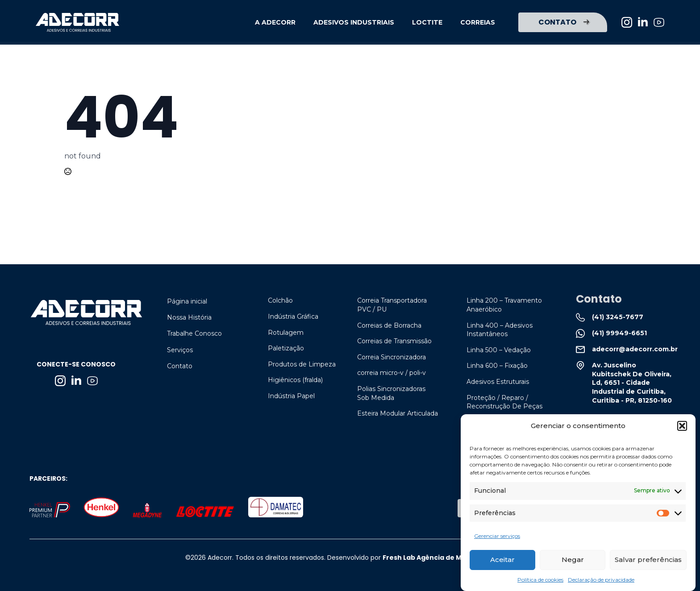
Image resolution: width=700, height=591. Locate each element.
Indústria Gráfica (293, 316)
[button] (682, 429)
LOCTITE (427, 22)
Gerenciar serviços (497, 539)
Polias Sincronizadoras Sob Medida (391, 393)
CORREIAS (478, 22)
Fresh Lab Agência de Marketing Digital (449, 558)
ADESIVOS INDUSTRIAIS (354, 22)
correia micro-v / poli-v (392, 373)
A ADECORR (275, 22)
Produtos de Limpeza (302, 364)
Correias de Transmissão (394, 341)
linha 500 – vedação (499, 350)
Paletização (286, 348)
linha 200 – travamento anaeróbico (504, 305)
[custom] (659, 22)
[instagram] (627, 22)
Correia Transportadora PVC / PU (392, 305)
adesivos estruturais (498, 382)
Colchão (280, 300)
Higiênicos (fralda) (295, 380)
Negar (573, 563)
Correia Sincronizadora (392, 357)
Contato (180, 366)
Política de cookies (540, 582)
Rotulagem (286, 333)
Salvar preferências (648, 563)
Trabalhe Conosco (194, 333)
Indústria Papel (291, 396)
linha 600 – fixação (497, 366)
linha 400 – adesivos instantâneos (500, 330)
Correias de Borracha (389, 325)
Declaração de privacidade (601, 582)
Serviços (180, 350)
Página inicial (187, 301)
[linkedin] (643, 22)
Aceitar (502, 563)
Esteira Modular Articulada (398, 413)
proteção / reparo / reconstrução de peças (504, 402)
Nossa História (189, 317)
